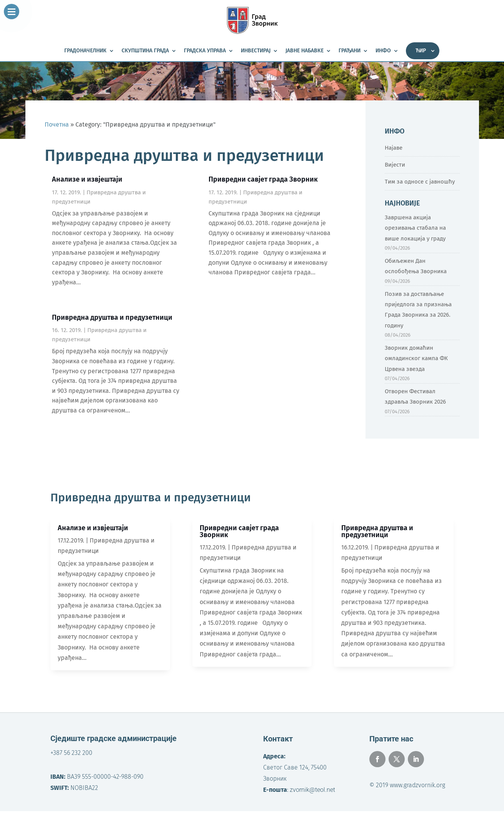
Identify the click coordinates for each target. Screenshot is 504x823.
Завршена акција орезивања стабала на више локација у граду (415, 228)
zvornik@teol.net (312, 790)
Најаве (394, 148)
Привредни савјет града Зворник (263, 179)
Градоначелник (85, 51)
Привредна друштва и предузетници (112, 317)
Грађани (350, 51)
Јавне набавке (305, 51)
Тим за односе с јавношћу (420, 182)
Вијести (395, 165)
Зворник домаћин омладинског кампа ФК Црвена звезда (416, 358)
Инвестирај (256, 51)
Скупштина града (145, 51)
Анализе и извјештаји (87, 179)
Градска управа (205, 51)
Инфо (383, 51)
